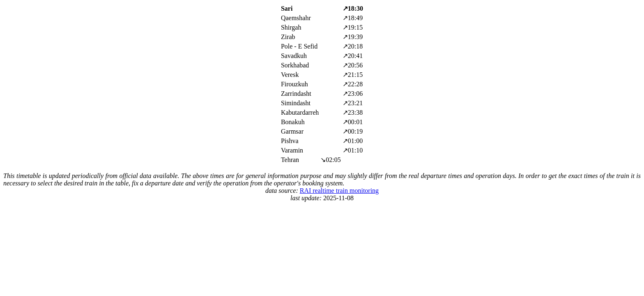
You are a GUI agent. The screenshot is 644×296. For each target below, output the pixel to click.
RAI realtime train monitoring (339, 191)
